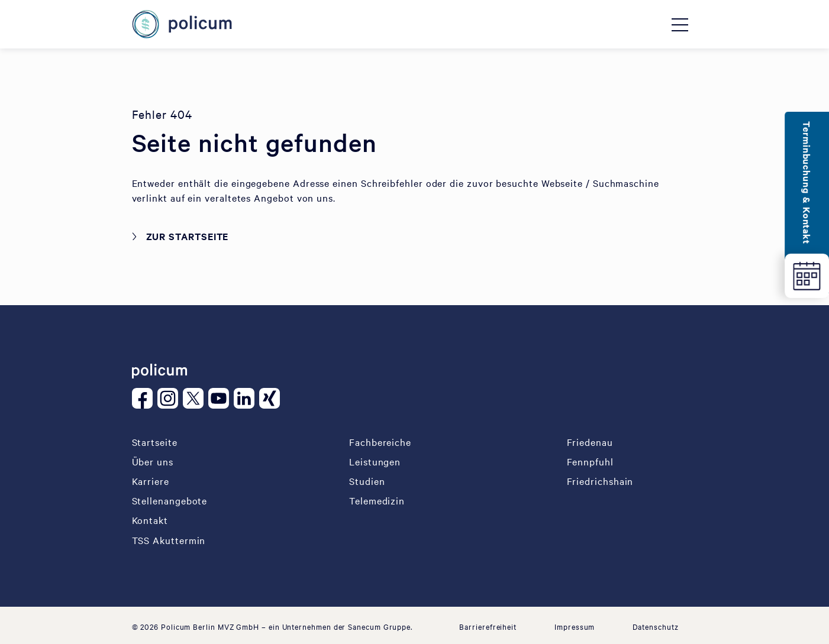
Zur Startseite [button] (188, 236)
